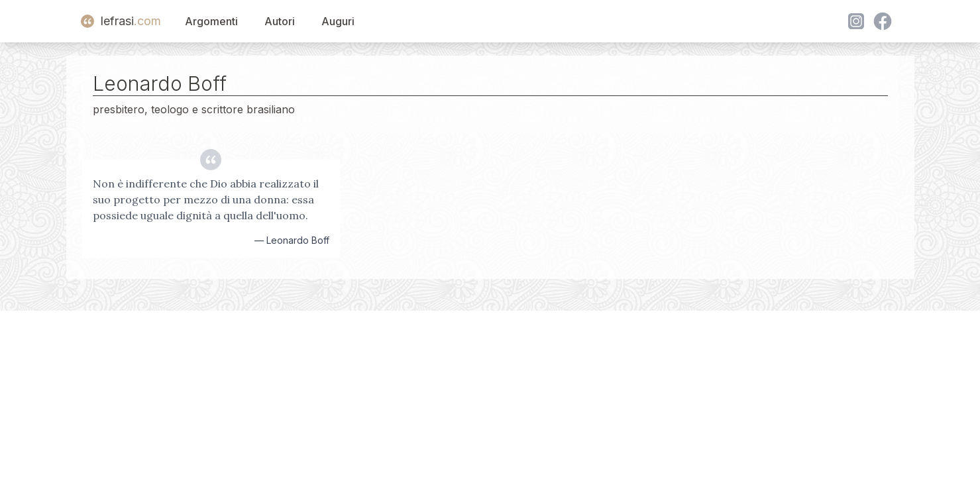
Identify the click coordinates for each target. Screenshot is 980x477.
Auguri (338, 21)
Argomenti (211, 21)
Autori (280, 21)
